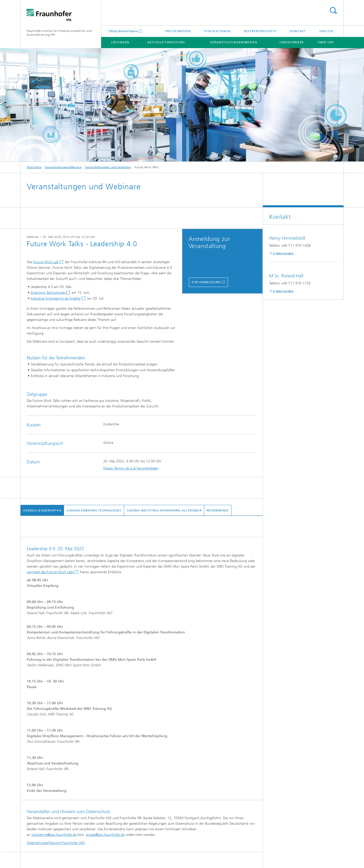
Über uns (326, 42)
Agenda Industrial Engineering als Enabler (164, 510)
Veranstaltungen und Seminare (108, 167)
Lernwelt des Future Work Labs (50, 572)
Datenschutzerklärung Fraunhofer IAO (56, 843)
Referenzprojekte (260, 31)
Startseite (34, 167)
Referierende (218, 510)
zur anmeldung (206, 282)
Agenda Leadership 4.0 (42, 510)
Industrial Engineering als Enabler (56, 298)
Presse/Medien (178, 31)
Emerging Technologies (48, 293)
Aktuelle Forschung (166, 42)
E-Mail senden (283, 253)
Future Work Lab (46, 262)
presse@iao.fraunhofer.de (105, 835)
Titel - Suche (333, 11)
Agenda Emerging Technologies (94, 510)
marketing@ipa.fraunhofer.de (54, 835)
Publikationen (217, 31)
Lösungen (120, 42)
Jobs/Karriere (292, 42)
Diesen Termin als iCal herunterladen (131, 468)
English (326, 31)
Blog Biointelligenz (124, 31)
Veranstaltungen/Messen (234, 42)
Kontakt (298, 31)
